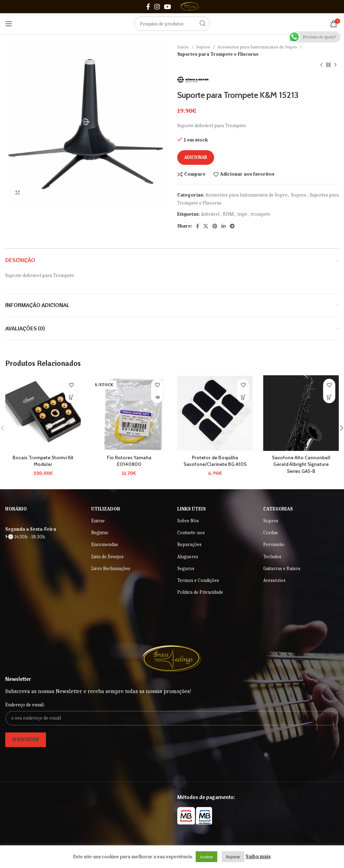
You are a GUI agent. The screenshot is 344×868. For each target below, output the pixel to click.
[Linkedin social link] (224, 226)
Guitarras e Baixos (282, 569)
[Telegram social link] (232, 226)
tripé (242, 214)
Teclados (272, 557)
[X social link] (206, 226)
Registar (100, 533)
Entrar (98, 521)
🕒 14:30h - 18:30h (25, 537)
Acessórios (274, 580)
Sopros (204, 47)
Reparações (189, 544)
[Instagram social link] (157, 7)
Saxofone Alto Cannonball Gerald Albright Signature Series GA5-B (301, 464)
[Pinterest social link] (215, 226)
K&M (228, 214)
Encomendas (105, 544)
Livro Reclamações (111, 569)
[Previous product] (321, 65)
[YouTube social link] (167, 7)
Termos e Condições (198, 580)
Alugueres (188, 557)
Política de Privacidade (200, 592)
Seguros (186, 569)
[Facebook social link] (148, 7)
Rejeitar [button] (233, 857)
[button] (243, 397)
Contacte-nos (191, 533)
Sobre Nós (188, 521)
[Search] (172, 24)
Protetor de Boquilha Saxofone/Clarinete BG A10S (215, 461)
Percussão (274, 544)
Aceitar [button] (206, 857)
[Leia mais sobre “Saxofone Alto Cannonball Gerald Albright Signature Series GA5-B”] (329, 397)
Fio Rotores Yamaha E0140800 (129, 461)
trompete (260, 214)
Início (183, 47)
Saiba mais (258, 857)
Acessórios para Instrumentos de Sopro (258, 47)
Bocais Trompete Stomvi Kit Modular (43, 461)
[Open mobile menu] (9, 24)
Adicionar (196, 157)
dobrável (210, 214)
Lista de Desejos (107, 557)
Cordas (271, 533)
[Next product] (335, 65)
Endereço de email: (25, 705)
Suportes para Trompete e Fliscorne (218, 54)
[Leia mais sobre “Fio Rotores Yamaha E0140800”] (157, 397)
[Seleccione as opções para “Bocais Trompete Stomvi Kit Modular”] (71, 397)
